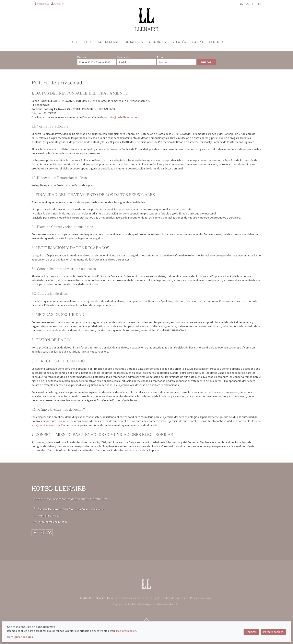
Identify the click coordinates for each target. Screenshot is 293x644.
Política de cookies (201, 598)
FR (254, 4)
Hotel (87, 42)
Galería (198, 42)
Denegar (251, 632)
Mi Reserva (42, 4)
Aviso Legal (152, 598)
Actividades (157, 42)
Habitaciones (133, 42)
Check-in (58, 4)
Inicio (73, 42)
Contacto (217, 42)
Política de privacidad (174, 598)
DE (248, 4)
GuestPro (174, 604)
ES (242, 4)
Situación (179, 42)
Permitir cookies (273, 632)
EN (260, 4)
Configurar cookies (20, 637)
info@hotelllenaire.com (124, 117)
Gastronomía (108, 42)
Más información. (126, 631)
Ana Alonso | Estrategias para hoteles (147, 604)
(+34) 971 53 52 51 (49, 515)
